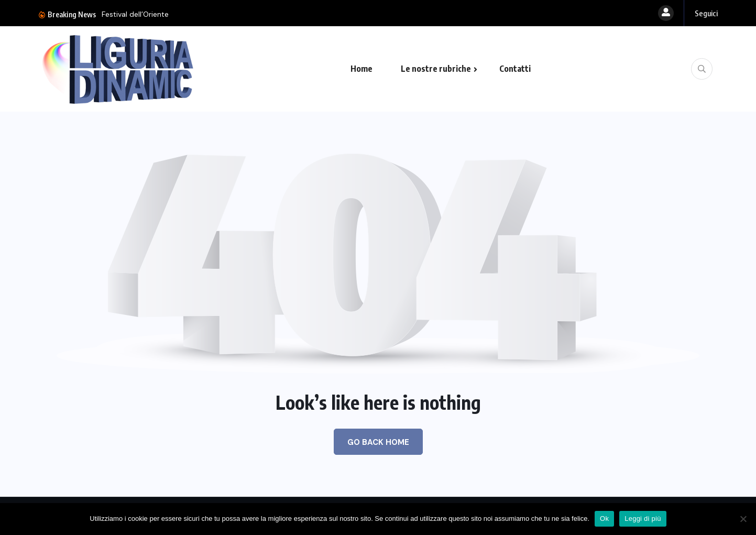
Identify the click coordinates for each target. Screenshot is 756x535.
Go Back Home (378, 442)
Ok (604, 518)
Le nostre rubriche (436, 69)
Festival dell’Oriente (135, 14)
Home (361, 69)
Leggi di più (643, 518)
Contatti (515, 69)
